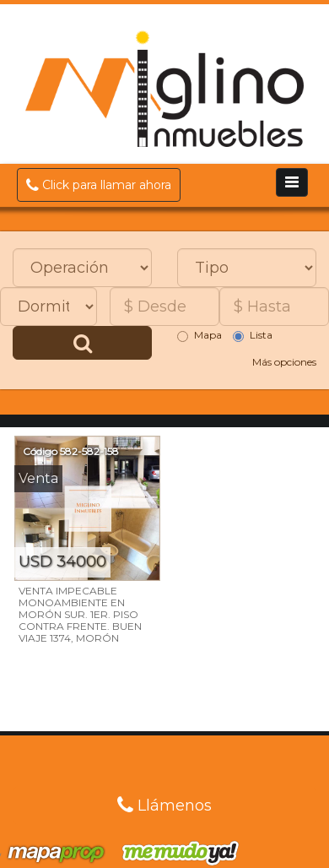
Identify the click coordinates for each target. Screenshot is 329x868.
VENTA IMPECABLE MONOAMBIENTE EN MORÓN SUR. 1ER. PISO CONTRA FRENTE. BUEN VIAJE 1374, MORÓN (80, 614)
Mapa (200, 335)
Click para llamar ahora (99, 185)
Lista (253, 335)
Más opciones (284, 362)
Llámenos (164, 806)
